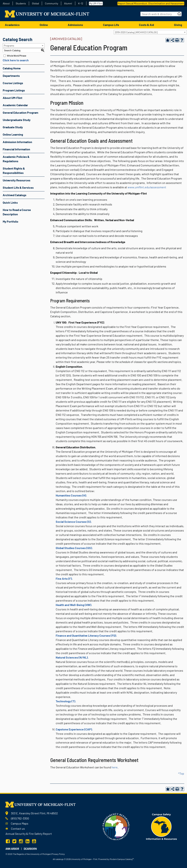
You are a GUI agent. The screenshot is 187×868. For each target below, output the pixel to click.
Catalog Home (12, 68)
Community (51, 3)
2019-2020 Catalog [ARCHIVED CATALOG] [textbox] (136, 32)
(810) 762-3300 (20, 818)
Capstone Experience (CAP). (74, 729)
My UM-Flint (96, 3)
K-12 (81, 3)
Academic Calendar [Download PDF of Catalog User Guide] (15, 105)
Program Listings (14, 90)
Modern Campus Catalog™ (122, 859)
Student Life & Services (18, 187)
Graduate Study (13, 127)
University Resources (17, 180)
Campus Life (111, 25)
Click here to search (16, 60)
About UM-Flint (13, 98)
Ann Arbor (12, 849)
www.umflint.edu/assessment (147, 187)
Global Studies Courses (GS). (74, 548)
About (6, 3)
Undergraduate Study (17, 120)
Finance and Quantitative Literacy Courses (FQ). (86, 635)
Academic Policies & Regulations (16, 159)
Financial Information (16, 149)
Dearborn (30, 849)
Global (35, 3)
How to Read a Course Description (17, 212)
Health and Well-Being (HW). (74, 605)
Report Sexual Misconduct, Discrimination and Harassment (151, 3)
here (115, 767)
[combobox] (150, 32)
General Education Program (20, 112)
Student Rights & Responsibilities (14, 171)
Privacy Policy (58, 854)
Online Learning (13, 134)
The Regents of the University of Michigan (32, 854)
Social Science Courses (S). (74, 522)
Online (44, 25)
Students (21, 3)
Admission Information (17, 142)
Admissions (75, 25)
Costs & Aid (146, 25)
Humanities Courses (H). (71, 495)
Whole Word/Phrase (17, 56)
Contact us (18, 828)
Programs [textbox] (9, 46)
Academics (12, 25)
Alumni (68, 3)
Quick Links (10, 202)
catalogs (60, 859)
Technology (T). (66, 701)
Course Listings (13, 83)
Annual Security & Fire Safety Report (29, 834)
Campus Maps (20, 823)
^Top (181, 773)
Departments (11, 76)
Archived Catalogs (15, 195)
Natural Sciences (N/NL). (72, 657)
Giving (178, 25)
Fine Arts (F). (64, 579)
